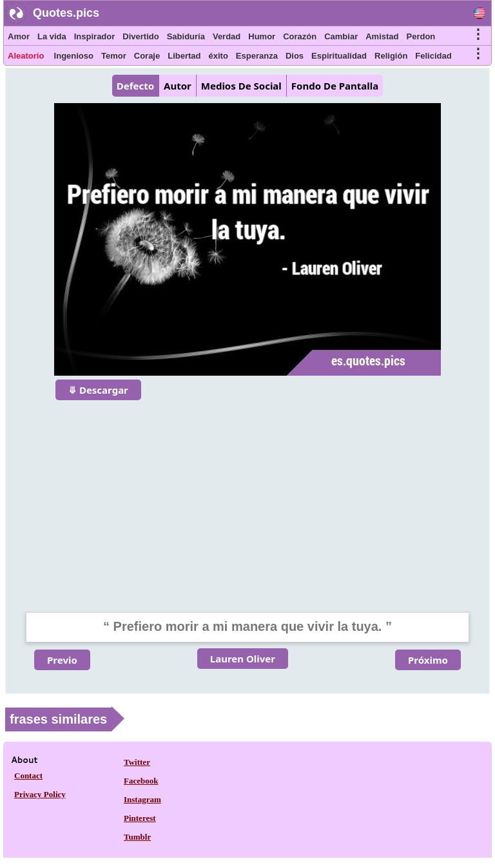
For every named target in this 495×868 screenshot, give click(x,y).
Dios (295, 56)
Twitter (137, 762)
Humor (262, 36)
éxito (218, 56)
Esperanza (257, 56)
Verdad (227, 36)
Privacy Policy (40, 794)
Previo (62, 660)
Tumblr (137, 837)
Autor (178, 86)
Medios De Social (241, 86)
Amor (19, 36)
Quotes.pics (66, 13)
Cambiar (341, 36)
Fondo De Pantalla (335, 86)
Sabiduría (186, 36)
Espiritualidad (339, 56)
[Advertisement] (247, 498)
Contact (28, 776)
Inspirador (95, 36)
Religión (391, 56)
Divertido (141, 36)
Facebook (141, 781)
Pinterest (140, 818)
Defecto (135, 86)
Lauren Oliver (243, 659)
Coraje (147, 56)
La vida (52, 36)
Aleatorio (26, 56)
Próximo (428, 660)
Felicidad (433, 56)
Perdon (421, 36)
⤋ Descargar (98, 390)
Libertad (184, 56)
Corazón (300, 36)
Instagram (142, 799)
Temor (114, 56)
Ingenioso (74, 56)
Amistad (382, 36)
